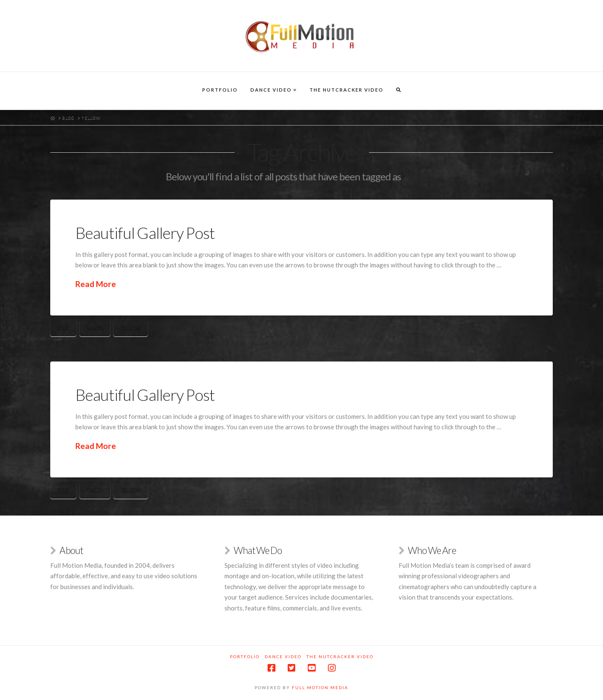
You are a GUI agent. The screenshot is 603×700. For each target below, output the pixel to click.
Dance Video (283, 656)
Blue (63, 328)
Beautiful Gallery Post (145, 233)
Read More (96, 284)
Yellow (131, 328)
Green (95, 328)
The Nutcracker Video (340, 656)
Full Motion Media (320, 687)
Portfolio (245, 656)
